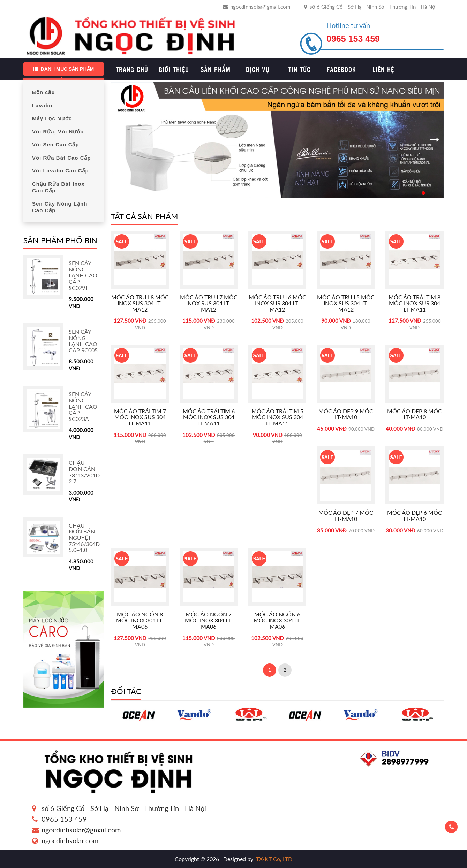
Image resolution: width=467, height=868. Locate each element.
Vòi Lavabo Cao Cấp (61, 171)
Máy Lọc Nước (52, 118)
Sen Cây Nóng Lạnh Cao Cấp (60, 207)
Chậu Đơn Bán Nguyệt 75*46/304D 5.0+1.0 (84, 537)
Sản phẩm (216, 69)
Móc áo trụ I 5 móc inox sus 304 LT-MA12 (346, 303)
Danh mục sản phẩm (64, 69)
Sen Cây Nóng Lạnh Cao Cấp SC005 (83, 341)
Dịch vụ (258, 69)
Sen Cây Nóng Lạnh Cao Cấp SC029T (83, 275)
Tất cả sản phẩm (144, 216)
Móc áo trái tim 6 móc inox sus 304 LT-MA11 (209, 417)
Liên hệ (383, 69)
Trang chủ (132, 69)
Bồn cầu (44, 92)
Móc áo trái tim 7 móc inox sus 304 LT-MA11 (140, 417)
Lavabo (42, 105)
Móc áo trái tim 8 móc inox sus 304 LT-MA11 (415, 303)
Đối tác (126, 691)
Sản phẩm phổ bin (60, 240)
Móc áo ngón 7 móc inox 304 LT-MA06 (209, 620)
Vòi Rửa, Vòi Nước (58, 132)
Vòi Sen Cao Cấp (56, 144)
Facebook (341, 69)
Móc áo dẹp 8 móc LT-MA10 (415, 414)
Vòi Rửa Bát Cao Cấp (62, 158)
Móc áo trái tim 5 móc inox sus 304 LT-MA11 (277, 417)
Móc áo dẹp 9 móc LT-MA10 (346, 414)
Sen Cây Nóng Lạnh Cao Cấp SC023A (83, 406)
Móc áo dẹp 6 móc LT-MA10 (415, 516)
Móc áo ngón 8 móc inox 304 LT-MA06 (140, 620)
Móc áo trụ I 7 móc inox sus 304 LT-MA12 (209, 303)
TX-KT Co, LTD (273, 859)
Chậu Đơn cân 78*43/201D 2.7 (84, 472)
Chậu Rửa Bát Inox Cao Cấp (58, 187)
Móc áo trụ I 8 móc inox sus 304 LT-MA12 (140, 303)
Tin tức (300, 69)
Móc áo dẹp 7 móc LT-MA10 (346, 516)
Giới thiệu (174, 69)
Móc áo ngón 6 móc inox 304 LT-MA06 (277, 620)
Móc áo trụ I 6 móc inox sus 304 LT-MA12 (277, 303)
